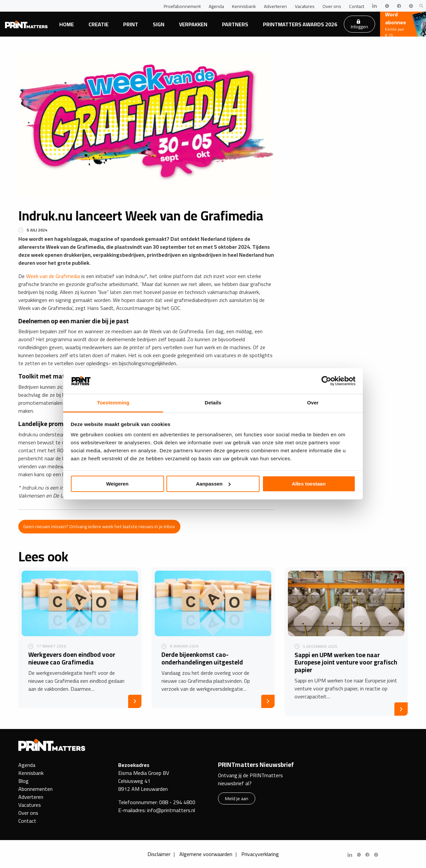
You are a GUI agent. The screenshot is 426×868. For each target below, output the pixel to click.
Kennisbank (244, 6)
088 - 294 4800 (177, 802)
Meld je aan (237, 798)
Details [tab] (213, 403)
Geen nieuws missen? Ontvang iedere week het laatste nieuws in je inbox (99, 526)
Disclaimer (159, 854)
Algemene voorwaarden (206, 854)
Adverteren (275, 6)
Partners (235, 24)
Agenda (216, 6)
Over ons (332, 6)
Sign (159, 24)
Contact (357, 6)
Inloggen (359, 25)
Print (131, 24)
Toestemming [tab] (113, 403)
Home (67, 24)
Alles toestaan (309, 484)
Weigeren (117, 484)
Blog (23, 781)
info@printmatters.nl (171, 810)
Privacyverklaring (260, 854)
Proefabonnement (182, 6)
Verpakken (193, 24)
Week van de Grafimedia (53, 276)
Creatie (99, 24)
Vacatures (305, 6)
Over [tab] (313, 403)
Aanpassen (213, 484)
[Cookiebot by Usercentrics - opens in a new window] (326, 381)
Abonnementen (35, 789)
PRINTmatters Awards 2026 (300, 24)
